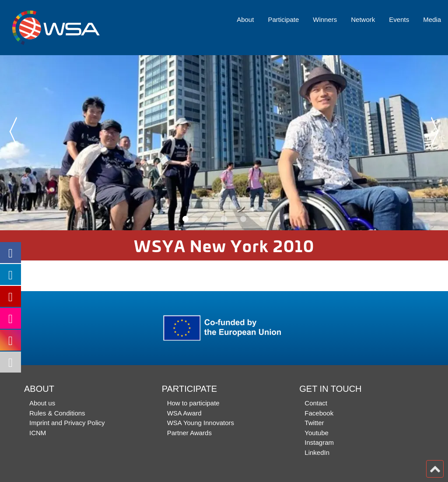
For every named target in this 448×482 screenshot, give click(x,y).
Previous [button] (12, 132)
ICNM (38, 433)
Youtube (317, 433)
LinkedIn (317, 452)
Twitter (314, 423)
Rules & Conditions (57, 413)
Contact (316, 403)
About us (42, 403)
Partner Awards (189, 433)
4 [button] (243, 219)
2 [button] (205, 219)
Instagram (319, 442)
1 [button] (185, 219)
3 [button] (224, 219)
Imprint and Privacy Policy (67, 423)
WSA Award (184, 413)
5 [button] (262, 219)
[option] (224, 143)
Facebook (319, 413)
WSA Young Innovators (201, 423)
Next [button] (436, 132)
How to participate (193, 403)
